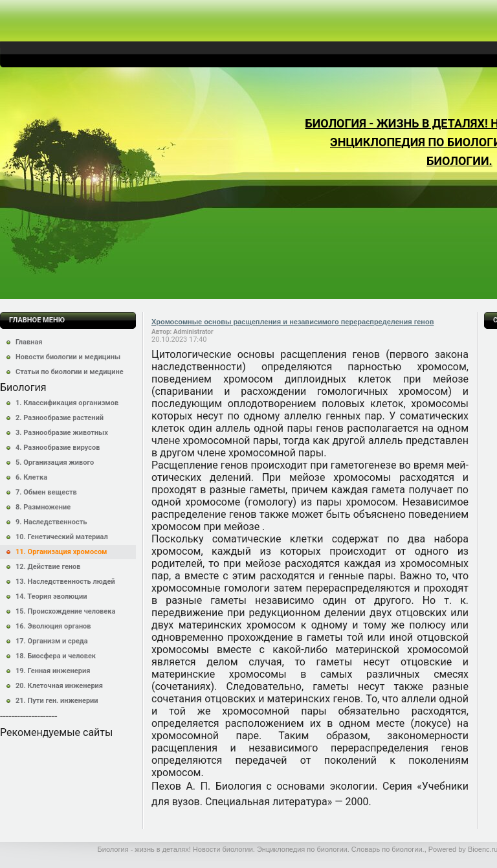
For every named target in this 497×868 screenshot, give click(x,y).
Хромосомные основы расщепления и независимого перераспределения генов (293, 322)
